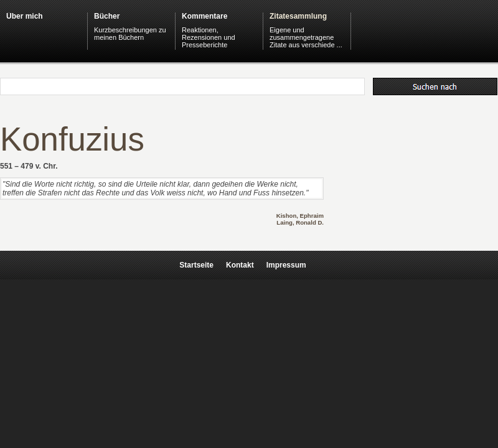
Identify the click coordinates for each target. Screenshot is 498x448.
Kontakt (240, 265)
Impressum (286, 265)
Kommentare (204, 16)
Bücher (107, 16)
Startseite (196, 265)
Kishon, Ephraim (300, 216)
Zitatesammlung (298, 16)
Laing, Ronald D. (300, 222)
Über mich (25, 16)
